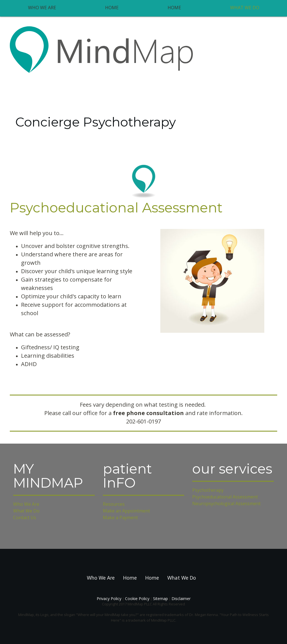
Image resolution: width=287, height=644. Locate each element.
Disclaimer (181, 599)
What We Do (245, 8)
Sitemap (160, 599)
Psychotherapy (208, 490)
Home (112, 8)
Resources (114, 504)
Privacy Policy (109, 599)
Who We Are (42, 8)
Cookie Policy (137, 599)
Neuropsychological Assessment (226, 504)
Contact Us (25, 517)
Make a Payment (120, 517)
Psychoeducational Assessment (225, 497)
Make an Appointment (126, 511)
